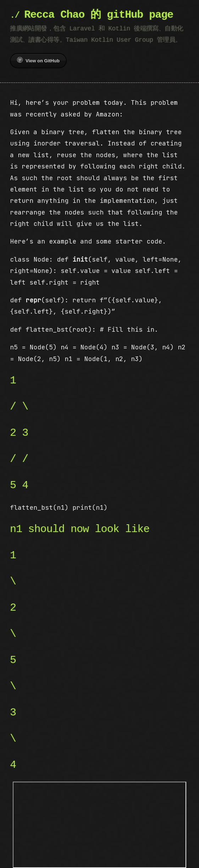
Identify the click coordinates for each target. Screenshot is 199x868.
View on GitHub (38, 60)
